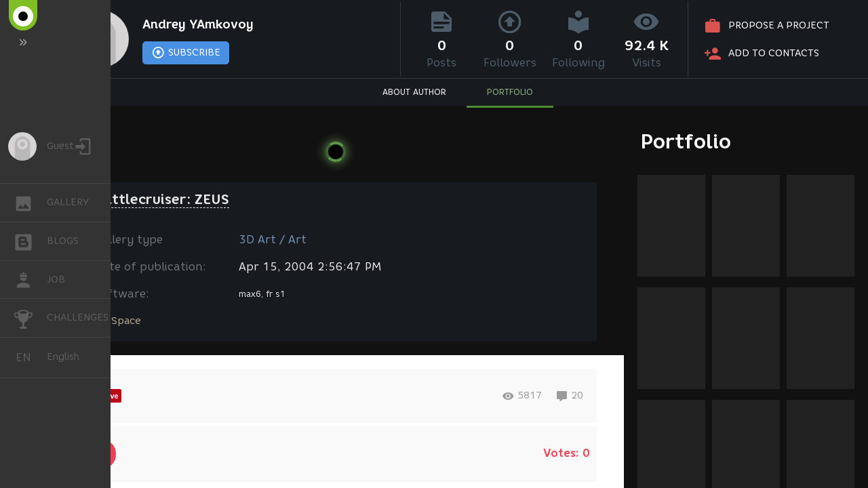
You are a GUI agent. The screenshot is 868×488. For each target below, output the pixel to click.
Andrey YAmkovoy (198, 24)
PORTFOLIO (510, 92)
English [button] (28, 358)
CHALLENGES (30, 317)
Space (126, 321)
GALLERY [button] (30, 203)
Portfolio (686, 141)
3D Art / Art (273, 240)
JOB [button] (30, 280)
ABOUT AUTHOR (414, 92)
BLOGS (30, 240)
